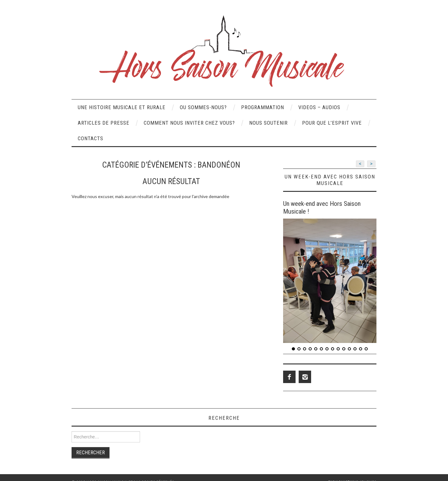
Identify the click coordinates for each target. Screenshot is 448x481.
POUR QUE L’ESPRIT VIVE (332, 123)
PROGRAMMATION (263, 107)
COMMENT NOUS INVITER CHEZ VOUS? (189, 123)
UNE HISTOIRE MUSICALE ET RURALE (122, 107)
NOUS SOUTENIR (268, 123)
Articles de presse (104, 123)
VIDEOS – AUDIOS (319, 107)
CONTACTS (91, 138)
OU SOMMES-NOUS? (203, 107)
